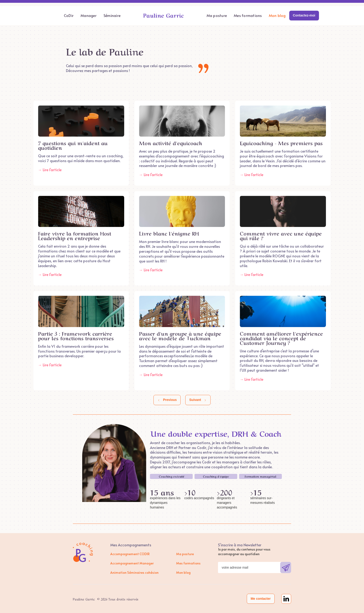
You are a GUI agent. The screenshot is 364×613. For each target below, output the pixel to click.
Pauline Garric (164, 15)
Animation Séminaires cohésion (134, 572)
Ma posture (217, 15)
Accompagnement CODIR (130, 554)
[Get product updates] (249, 567)
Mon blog (277, 15)
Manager (89, 15)
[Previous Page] (167, 400)
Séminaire (112, 15)
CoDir (69, 15)
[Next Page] (198, 400)
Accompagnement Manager (132, 563)
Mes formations (248, 15)
